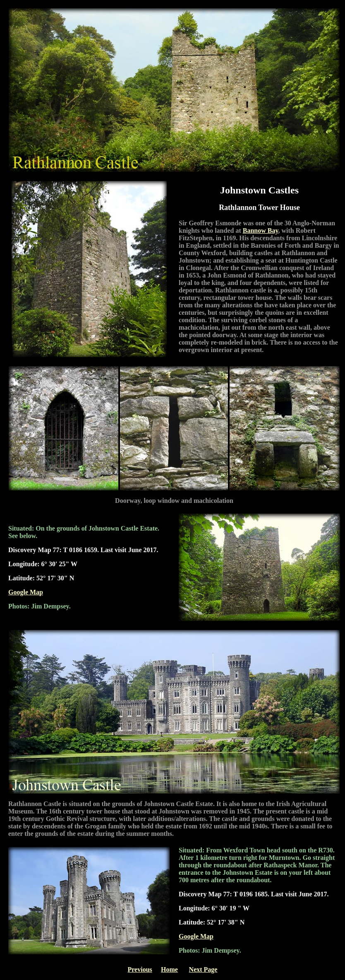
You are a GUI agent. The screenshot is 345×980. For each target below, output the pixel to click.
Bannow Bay (261, 231)
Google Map (26, 592)
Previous (140, 969)
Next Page (203, 969)
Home (169, 969)
